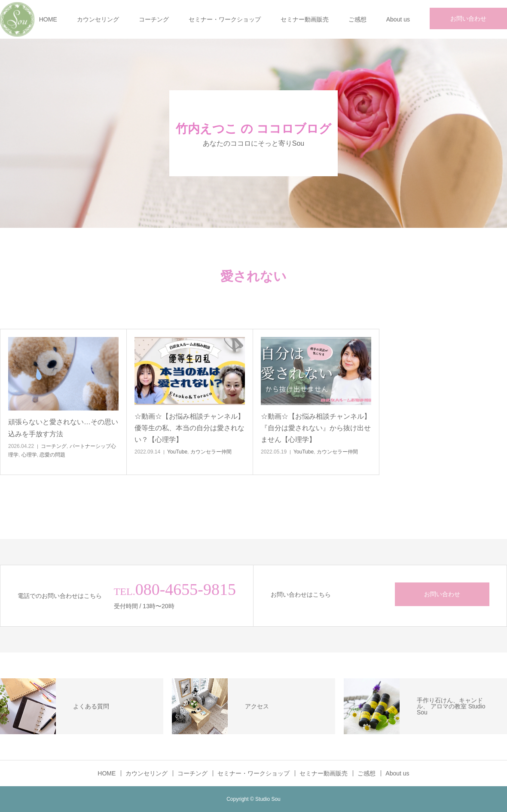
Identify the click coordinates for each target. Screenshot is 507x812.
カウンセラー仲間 (211, 452)
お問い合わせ (468, 18)
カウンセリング (98, 19)
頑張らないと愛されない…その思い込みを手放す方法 (63, 428)
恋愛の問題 (52, 455)
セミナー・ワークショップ (225, 19)
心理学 (29, 455)
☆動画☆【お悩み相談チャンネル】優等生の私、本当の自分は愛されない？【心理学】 (189, 428)
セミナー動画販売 (305, 19)
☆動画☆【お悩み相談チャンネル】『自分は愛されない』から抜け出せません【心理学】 (316, 428)
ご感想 (357, 19)
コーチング (154, 19)
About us (398, 19)
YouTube (177, 452)
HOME (48, 19)
